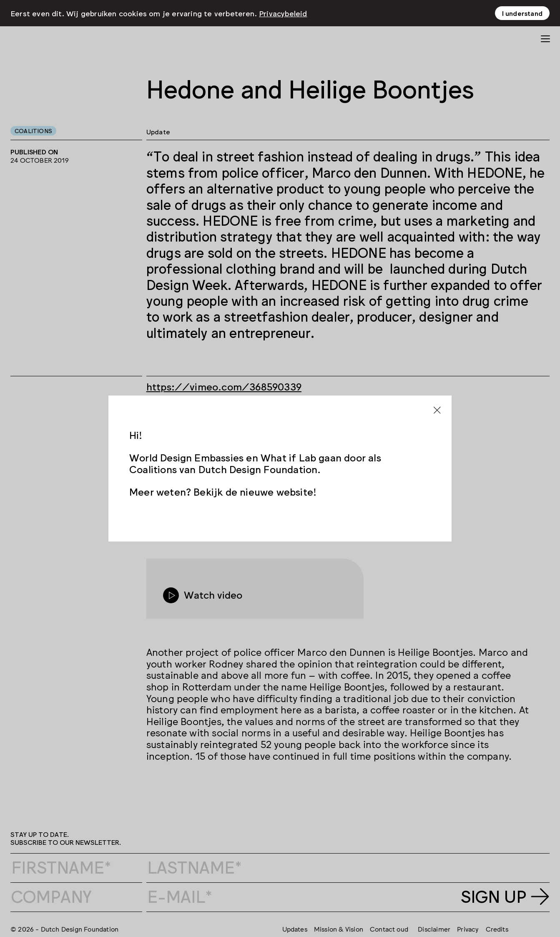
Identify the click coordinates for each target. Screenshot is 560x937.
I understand (522, 13)
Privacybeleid (283, 13)
